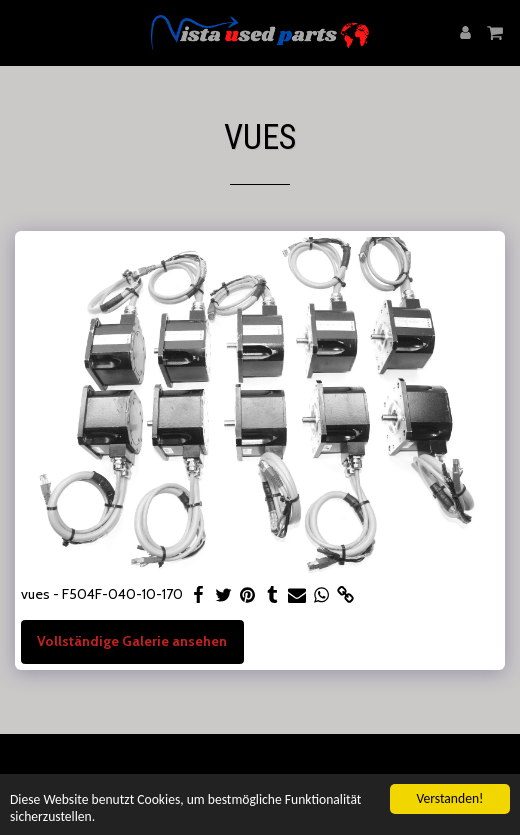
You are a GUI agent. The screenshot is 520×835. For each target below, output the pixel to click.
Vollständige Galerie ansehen (132, 641)
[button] (22, 32)
